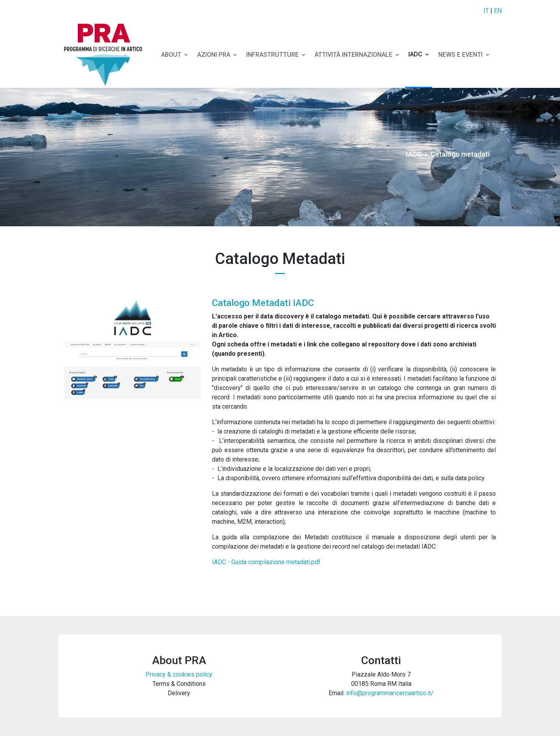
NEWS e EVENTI (464, 55)
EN (498, 11)
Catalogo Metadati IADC (263, 303)
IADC (419, 54)
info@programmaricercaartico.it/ (390, 693)
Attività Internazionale (357, 55)
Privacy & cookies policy (179, 674)
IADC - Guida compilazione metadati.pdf (266, 562)
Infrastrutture (276, 55)
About (174, 55)
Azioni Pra (217, 55)
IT (486, 11)
